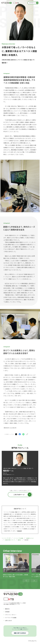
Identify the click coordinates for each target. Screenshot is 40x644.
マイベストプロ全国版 (11, 618)
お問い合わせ (8, 621)
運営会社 (7, 609)
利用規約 (7, 612)
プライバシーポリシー (11, 615)
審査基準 (19, 531)
